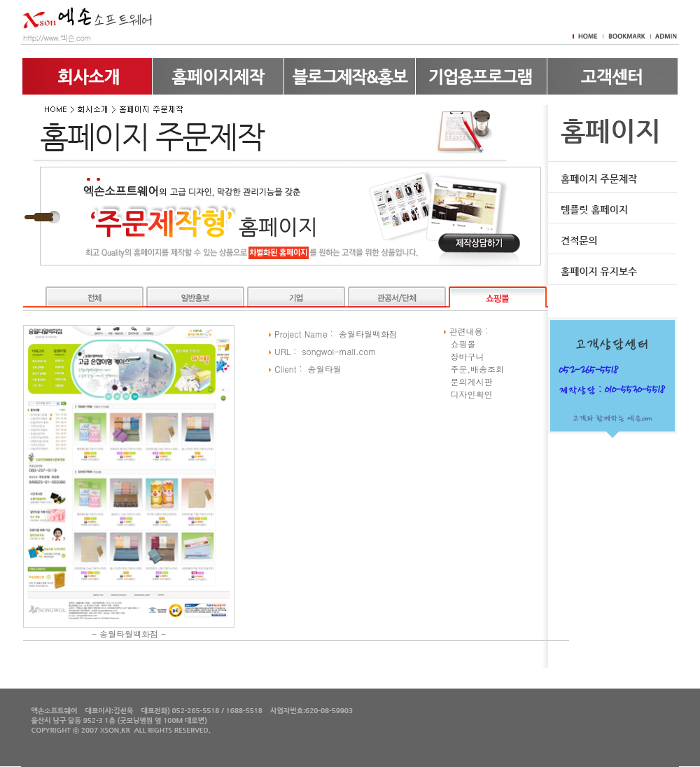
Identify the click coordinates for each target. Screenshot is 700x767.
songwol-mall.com (339, 351)
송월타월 (325, 369)
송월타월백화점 (129, 634)
